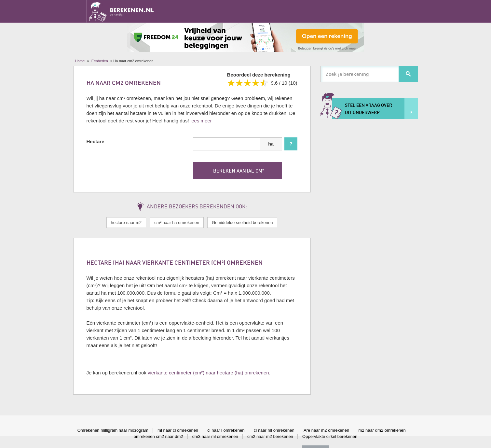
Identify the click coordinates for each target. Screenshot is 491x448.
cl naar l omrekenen (226, 430)
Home (80, 61)
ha (271, 144)
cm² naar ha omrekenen (177, 223)
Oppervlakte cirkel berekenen (330, 436)
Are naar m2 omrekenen (326, 430)
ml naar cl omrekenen (178, 430)
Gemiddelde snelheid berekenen (242, 223)
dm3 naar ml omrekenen (215, 436)
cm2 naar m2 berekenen (270, 436)
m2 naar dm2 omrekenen (382, 430)
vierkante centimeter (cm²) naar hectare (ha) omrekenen (208, 373)
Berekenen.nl (122, 11)
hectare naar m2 (126, 223)
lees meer (201, 121)
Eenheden (100, 61)
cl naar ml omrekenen (274, 430)
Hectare (95, 141)
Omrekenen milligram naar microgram (113, 430)
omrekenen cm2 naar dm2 (158, 436)
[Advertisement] (369, 223)
